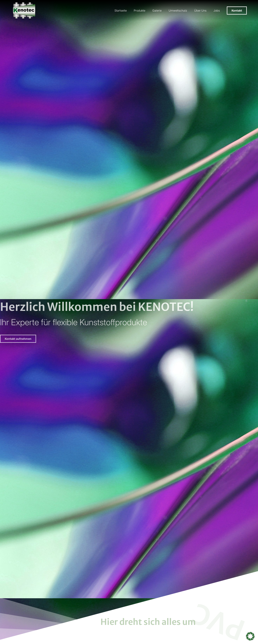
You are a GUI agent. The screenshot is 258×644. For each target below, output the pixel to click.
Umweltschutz (178, 11)
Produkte (140, 11)
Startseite (121, 11)
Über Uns (200, 11)
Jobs (217, 11)
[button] (250, 636)
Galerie (157, 11)
